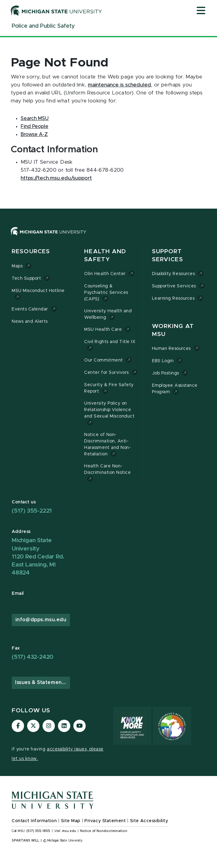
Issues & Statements (41, 682)
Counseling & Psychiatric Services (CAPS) (106, 293)
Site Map (71, 821)
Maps (17, 266)
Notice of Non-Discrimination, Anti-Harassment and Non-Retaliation (108, 444)
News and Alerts (30, 322)
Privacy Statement (105, 821)
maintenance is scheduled (119, 85)
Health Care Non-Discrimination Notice (107, 469)
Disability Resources (174, 274)
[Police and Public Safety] (43, 26)
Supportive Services (174, 286)
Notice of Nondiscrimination (104, 831)
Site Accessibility (149, 821)
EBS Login (163, 361)
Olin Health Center (105, 274)
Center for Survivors (106, 373)
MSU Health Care (103, 330)
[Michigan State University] (56, 10)
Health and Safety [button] (105, 256)
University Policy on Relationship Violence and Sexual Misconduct (109, 410)
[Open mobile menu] (201, 11)
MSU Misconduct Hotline (38, 291)
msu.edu (69, 831)
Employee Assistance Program (175, 389)
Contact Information (34, 821)
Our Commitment (103, 360)
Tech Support (26, 278)
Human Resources (171, 349)
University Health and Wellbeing (108, 314)
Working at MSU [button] (173, 330)
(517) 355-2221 (32, 511)
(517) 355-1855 (38, 831)
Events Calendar (30, 309)
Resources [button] (31, 252)
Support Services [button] (168, 256)
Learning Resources (173, 298)
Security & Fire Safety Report (109, 388)
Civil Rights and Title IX (110, 342)
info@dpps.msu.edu (41, 620)
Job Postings (166, 373)
